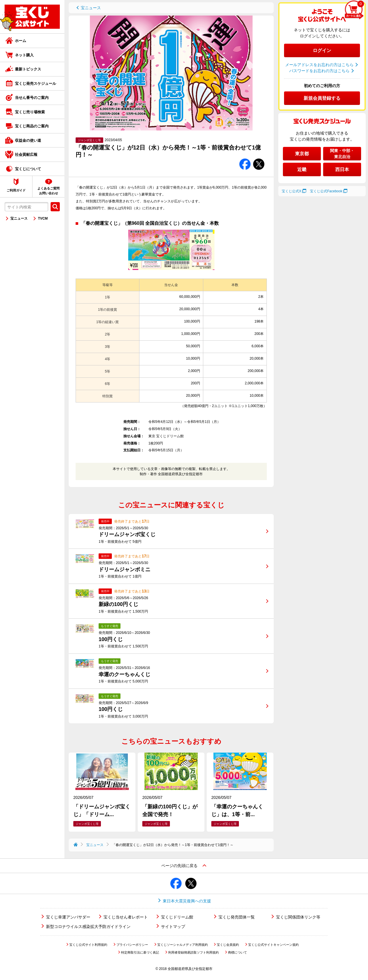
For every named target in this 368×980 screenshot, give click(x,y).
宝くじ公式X (292, 191)
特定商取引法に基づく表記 (140, 952)
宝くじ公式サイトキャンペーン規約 (273, 945)
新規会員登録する (322, 98)
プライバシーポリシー (132, 945)
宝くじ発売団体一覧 (237, 917)
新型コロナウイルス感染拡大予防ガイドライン (88, 927)
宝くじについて (28, 169)
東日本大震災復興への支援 (187, 901)
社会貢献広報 (26, 155)
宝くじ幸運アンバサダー (68, 917)
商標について (237, 952)
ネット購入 (24, 55)
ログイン (322, 50)
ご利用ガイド (16, 190)
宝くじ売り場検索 (30, 112)
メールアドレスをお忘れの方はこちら (319, 65)
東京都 (302, 154)
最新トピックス (28, 69)
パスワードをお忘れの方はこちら (319, 71)
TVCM (43, 218)
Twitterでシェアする (259, 159)
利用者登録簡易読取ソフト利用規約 (193, 952)
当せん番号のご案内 (32, 98)
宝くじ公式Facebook (326, 191)
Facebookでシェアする (245, 159)
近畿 (302, 169)
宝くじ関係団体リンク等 (298, 917)
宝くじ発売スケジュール (36, 84)
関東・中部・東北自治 (342, 154)
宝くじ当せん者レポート (126, 917)
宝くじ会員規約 (228, 945)
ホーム (21, 41)
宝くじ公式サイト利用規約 (88, 945)
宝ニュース (19, 218)
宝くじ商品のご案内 (32, 126)
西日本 (342, 169)
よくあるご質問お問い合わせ (48, 191)
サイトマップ (173, 927)
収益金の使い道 (28, 140)
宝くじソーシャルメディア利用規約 (183, 945)
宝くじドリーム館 (177, 917)
